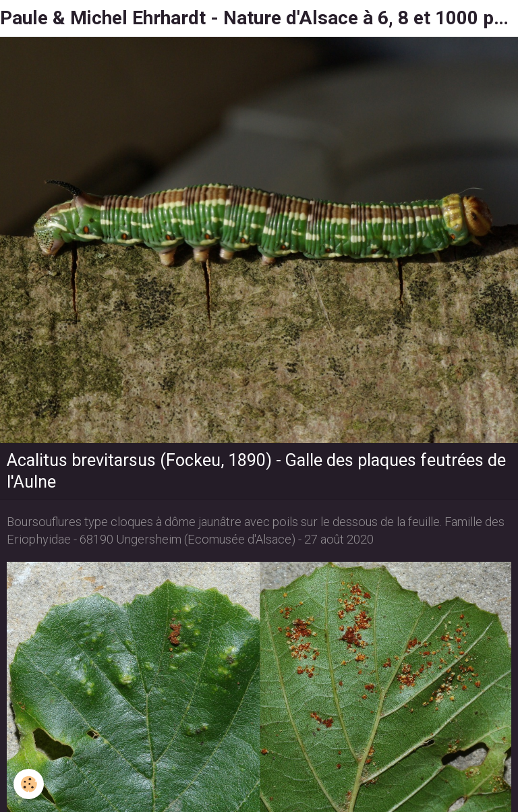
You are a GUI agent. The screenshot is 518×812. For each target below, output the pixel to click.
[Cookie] (29, 784)
